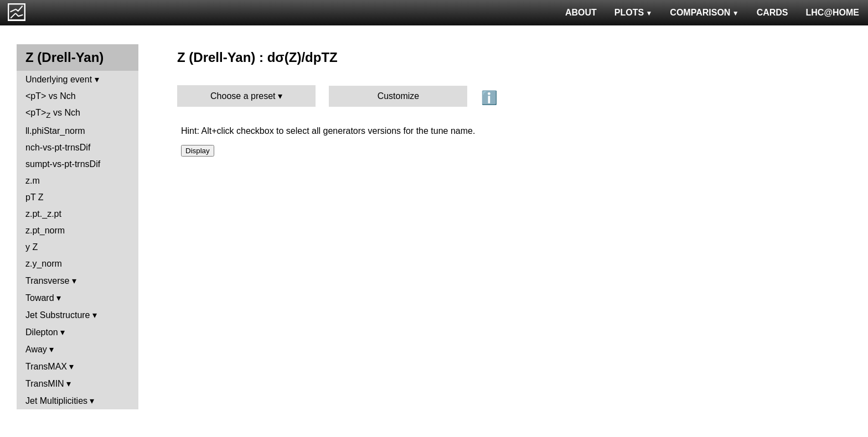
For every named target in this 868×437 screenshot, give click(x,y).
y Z (32, 247)
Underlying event (59, 79)
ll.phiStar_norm (55, 131)
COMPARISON (704, 12)
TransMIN (45, 384)
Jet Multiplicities (56, 401)
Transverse (47, 281)
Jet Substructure (58, 315)
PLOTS (634, 12)
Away (36, 349)
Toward (40, 298)
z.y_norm (44, 264)
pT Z (35, 197)
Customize (399, 96)
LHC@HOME (833, 12)
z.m (33, 181)
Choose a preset (243, 96)
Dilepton (42, 332)
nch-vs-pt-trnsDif (58, 147)
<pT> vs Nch (51, 96)
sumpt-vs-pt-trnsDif (63, 164)
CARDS (773, 12)
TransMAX (46, 366)
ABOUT (581, 12)
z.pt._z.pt (43, 214)
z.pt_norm (45, 230)
